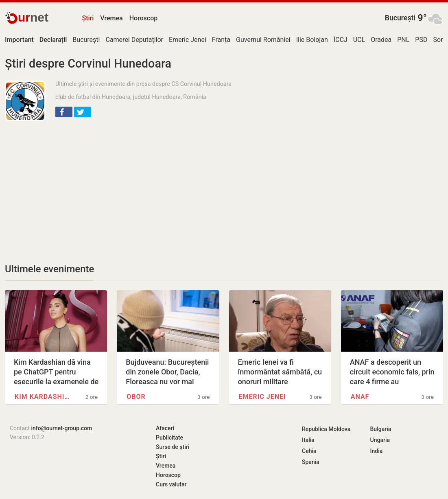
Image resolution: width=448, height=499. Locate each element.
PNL (403, 40)
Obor (136, 397)
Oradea (381, 40)
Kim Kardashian (44, 397)
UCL (359, 40)
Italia (308, 440)
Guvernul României (263, 40)
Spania (311, 462)
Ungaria (380, 440)
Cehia (309, 451)
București (400, 18)
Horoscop (144, 18)
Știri (88, 18)
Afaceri (165, 428)
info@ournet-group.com (61, 428)
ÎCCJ (341, 40)
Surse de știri (173, 447)
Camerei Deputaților (134, 40)
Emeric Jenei (188, 40)
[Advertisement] (134, 186)
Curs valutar (171, 484)
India (377, 451)
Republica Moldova (326, 429)
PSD (421, 40)
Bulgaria (381, 429)
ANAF (360, 397)
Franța (221, 40)
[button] (64, 112)
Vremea (111, 18)
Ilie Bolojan (312, 40)
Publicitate (169, 438)
